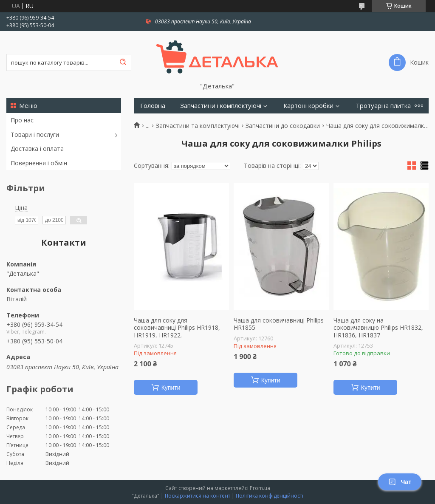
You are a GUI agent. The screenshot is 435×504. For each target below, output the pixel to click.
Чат (400, 482)
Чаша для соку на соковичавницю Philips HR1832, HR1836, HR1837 (378, 328)
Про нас (22, 120)
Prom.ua (260, 488)
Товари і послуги (35, 134)
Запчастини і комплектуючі (221, 106)
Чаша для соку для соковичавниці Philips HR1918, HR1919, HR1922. (177, 328)
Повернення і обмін (39, 163)
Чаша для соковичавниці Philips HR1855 (279, 324)
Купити (171, 388)
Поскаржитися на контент (198, 496)
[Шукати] (123, 62)
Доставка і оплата (37, 149)
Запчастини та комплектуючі (198, 126)
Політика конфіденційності (270, 496)
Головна (153, 106)
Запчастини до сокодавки (283, 126)
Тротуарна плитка (383, 106)
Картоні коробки (308, 106)
